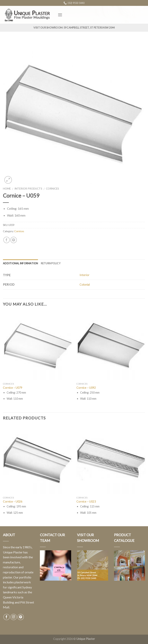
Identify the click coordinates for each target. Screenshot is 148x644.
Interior (85, 275)
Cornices (52, 189)
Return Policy (51, 263)
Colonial (85, 285)
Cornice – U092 (86, 388)
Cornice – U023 (86, 501)
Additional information (21, 263)
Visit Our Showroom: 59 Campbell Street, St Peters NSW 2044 (74, 28)
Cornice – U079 (13, 388)
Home (7, 189)
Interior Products (28, 189)
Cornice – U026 (13, 501)
